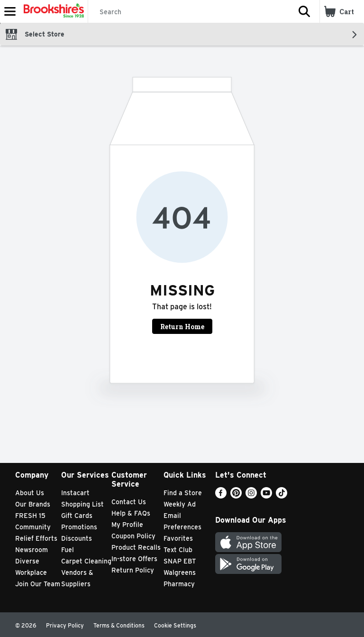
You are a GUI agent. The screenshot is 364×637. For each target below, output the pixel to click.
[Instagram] (251, 496)
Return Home (182, 327)
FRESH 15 (30, 516)
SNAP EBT (180, 561)
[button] (304, 11)
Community (33, 527)
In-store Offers (134, 559)
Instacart (75, 493)
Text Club (178, 550)
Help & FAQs (131, 513)
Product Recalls (136, 547)
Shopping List (82, 504)
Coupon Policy (133, 536)
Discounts (77, 538)
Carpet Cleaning (86, 561)
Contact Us (129, 502)
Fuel (68, 550)
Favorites (178, 538)
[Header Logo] (52, 11)
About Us (30, 493)
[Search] (189, 12)
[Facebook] (221, 496)
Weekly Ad (180, 504)
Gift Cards (77, 516)
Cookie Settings (175, 625)
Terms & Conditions (119, 625)
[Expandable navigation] (10, 11)
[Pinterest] (236, 496)
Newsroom (32, 550)
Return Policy (133, 570)
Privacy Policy (65, 625)
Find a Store (183, 493)
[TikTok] (282, 496)
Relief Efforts (36, 538)
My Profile (127, 525)
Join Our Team (38, 584)
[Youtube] (266, 496)
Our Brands (33, 504)
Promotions (79, 527)
